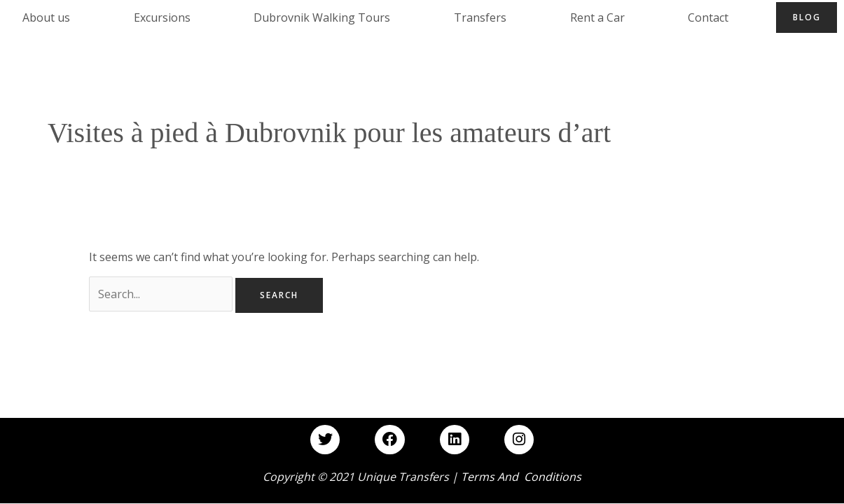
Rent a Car (597, 17)
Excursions (162, 17)
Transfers (480, 17)
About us (46, 17)
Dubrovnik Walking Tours (322, 17)
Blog (807, 17)
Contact (708, 17)
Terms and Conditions (521, 477)
